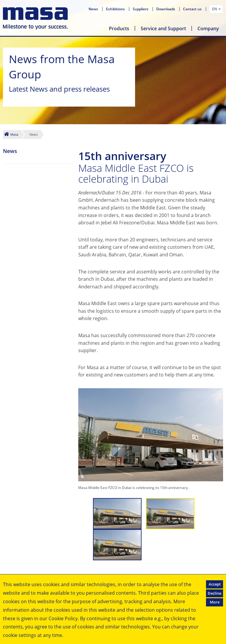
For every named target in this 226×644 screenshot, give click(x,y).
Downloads (166, 9)
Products (119, 28)
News (94, 9)
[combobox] (216, 9)
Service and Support (163, 28)
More (215, 602)
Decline (215, 593)
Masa (14, 134)
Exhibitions (116, 9)
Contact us (193, 9)
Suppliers (141, 9)
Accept (215, 584)
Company (208, 28)
